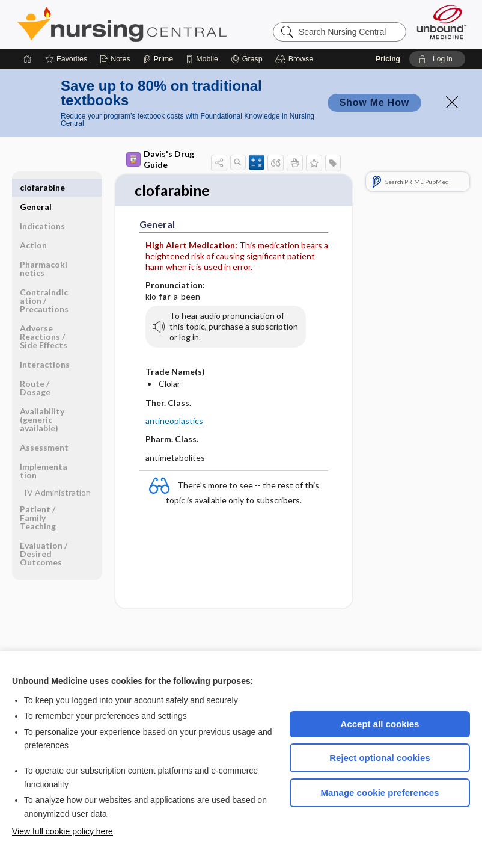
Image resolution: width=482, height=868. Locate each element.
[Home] (28, 59)
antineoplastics (174, 421)
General (36, 187)
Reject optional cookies (380, 758)
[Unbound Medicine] (442, 22)
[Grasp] (247, 59)
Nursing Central (167, 24)
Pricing (388, 59)
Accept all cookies (380, 724)
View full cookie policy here (63, 831)
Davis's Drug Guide (160, 159)
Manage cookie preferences (380, 793)
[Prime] (158, 59)
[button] (296, 59)
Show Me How (374, 103)
